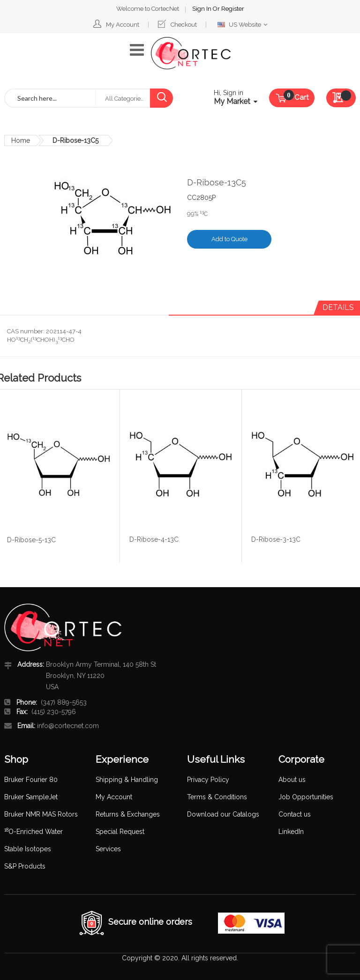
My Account (123, 25)
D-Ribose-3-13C (276, 539)
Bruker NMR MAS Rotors (41, 814)
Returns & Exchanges (128, 814)
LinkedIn (291, 832)
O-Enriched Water (34, 832)
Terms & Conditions (217, 797)
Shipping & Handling (127, 780)
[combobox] (50, 98)
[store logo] (191, 53)
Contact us (295, 814)
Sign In (202, 9)
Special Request (120, 832)
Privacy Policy (208, 780)
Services (108, 849)
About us (292, 780)
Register (233, 9)
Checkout (184, 25)
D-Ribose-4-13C (154, 539)
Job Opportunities (306, 797)
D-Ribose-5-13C (31, 540)
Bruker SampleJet (31, 797)
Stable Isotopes (28, 849)
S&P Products (25, 866)
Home (21, 140)
